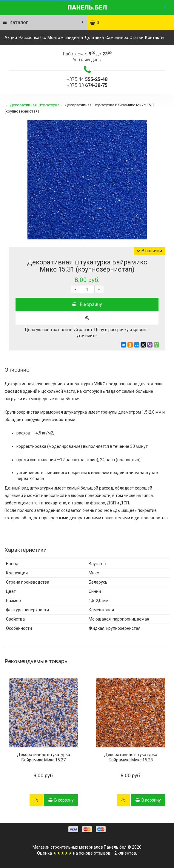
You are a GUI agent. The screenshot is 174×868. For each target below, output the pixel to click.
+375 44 (87, 79)
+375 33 (87, 85)
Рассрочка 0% (32, 38)
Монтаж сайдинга (65, 38)
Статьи (137, 38)
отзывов (102, 853)
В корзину (87, 304)
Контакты (155, 38)
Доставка (94, 38)
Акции (11, 38)
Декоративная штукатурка (35, 105)
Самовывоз (117, 38)
